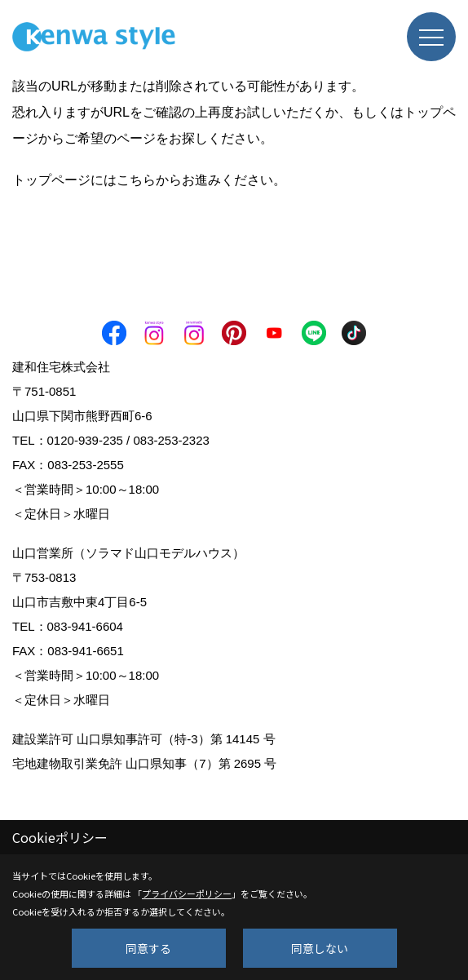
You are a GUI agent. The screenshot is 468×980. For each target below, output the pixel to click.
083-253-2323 (171, 440)
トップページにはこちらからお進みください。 (149, 180)
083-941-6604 (85, 626)
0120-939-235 (85, 440)
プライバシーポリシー (187, 894)
